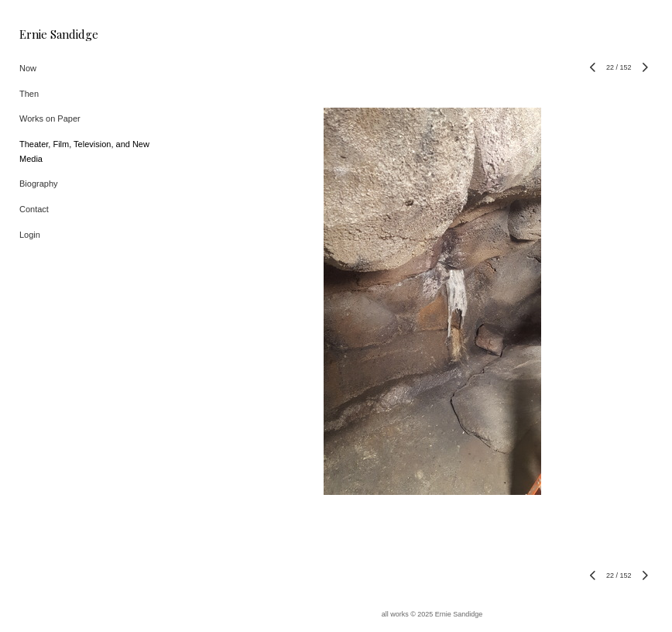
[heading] (58, 34)
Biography (39, 184)
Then (29, 94)
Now (28, 68)
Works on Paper (50, 118)
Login (30, 235)
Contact (34, 209)
